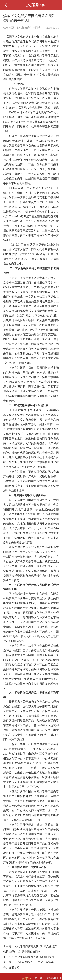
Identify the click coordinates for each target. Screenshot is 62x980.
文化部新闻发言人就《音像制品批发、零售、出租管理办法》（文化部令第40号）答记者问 (29, 962)
